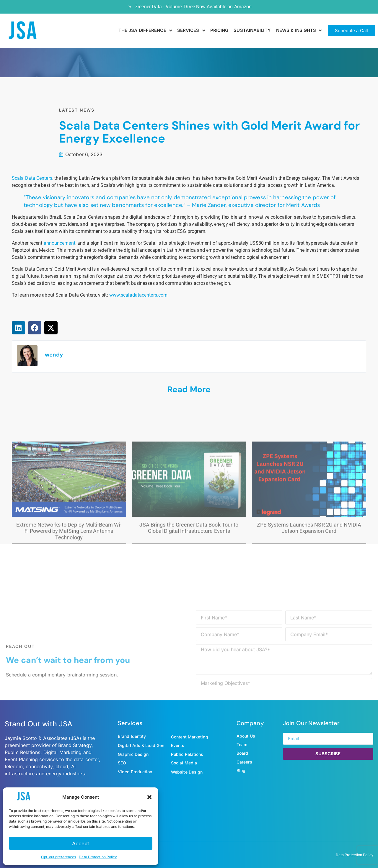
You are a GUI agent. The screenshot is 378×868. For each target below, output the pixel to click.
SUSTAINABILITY (252, 30)
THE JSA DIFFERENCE (145, 31)
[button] (149, 797)
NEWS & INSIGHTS (299, 31)
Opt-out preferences (58, 857)
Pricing (219, 30)
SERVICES (191, 31)
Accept (81, 843)
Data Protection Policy (98, 857)
